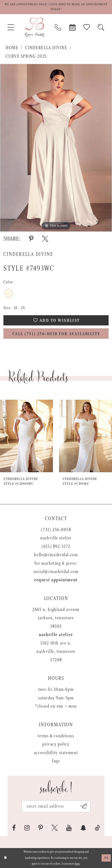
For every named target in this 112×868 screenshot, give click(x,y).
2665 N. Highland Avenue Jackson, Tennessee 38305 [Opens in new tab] (56, 618)
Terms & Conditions (56, 736)
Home (12, 48)
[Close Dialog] (5, 858)
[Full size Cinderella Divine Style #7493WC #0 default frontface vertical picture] (56, 148)
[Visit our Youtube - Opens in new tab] (69, 828)
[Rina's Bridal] (35, 27)
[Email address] (56, 806)
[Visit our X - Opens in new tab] (55, 828)
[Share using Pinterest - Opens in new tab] (31, 239)
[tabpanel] (56, 148)
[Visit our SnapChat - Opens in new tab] (83, 828)
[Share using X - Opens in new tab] (45, 239)
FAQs (56, 761)
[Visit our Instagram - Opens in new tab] (27, 828)
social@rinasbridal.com (56, 572)
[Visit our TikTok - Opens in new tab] (97, 828)
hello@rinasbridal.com (56, 555)
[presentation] (26, 436)
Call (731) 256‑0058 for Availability (56, 334)
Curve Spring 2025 (26, 56)
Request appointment (56, 580)
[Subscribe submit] (84, 806)
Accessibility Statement (56, 753)
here (77, 864)
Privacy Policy (56, 744)
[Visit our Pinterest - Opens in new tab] (41, 828)
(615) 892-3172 (56, 547)
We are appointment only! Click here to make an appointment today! (56, 7)
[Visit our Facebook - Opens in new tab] (14, 828)
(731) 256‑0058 (56, 530)
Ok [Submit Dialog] (106, 858)
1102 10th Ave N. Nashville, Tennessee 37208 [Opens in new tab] (56, 652)
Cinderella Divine (46, 48)
